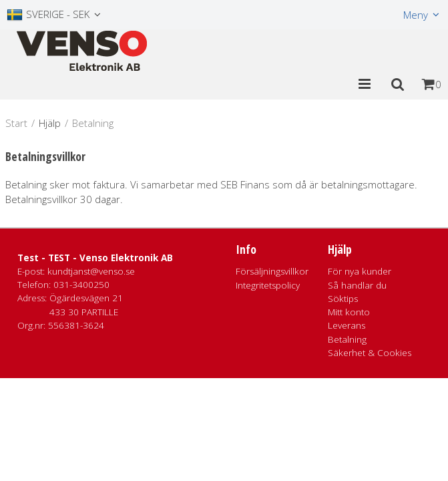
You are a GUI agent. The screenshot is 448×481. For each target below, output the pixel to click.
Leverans (347, 325)
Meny (416, 15)
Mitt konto (349, 312)
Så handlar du (357, 285)
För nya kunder (360, 271)
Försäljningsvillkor (272, 271)
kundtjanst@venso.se (91, 271)
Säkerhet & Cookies (370, 353)
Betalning (347, 339)
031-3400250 (81, 285)
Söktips (343, 299)
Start (16, 123)
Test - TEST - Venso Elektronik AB (95, 258)
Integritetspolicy (268, 285)
